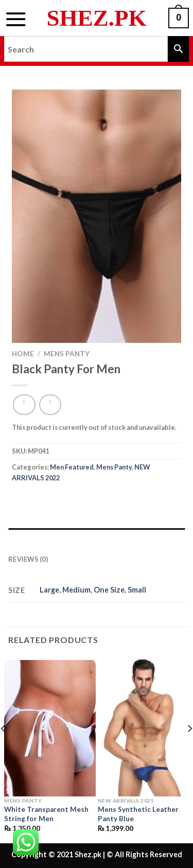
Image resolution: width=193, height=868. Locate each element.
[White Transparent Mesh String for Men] (50, 728)
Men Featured (72, 467)
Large (49, 590)
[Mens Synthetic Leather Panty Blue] (144, 728)
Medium (76, 590)
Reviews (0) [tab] (28, 559)
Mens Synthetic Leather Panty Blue (138, 814)
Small (137, 590)
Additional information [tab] (56, 539)
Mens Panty (67, 354)
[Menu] (16, 19)
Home (23, 354)
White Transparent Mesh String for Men (46, 814)
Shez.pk (97, 18)
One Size (109, 590)
